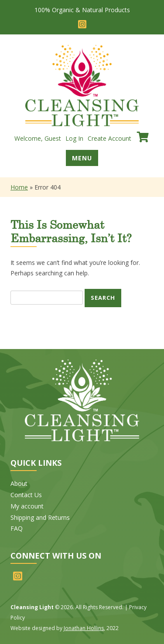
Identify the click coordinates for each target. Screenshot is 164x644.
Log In (74, 138)
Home (19, 187)
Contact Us (26, 495)
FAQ (17, 528)
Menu (82, 158)
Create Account (109, 138)
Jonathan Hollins (84, 628)
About (19, 483)
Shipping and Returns (40, 517)
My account (27, 506)
